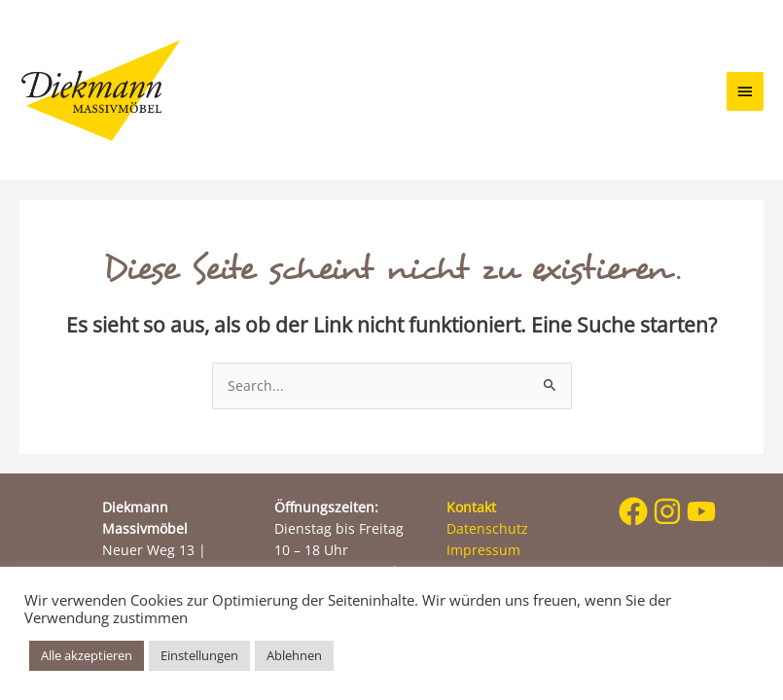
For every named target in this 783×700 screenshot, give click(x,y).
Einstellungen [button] (199, 655)
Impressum (483, 550)
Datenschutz (487, 528)
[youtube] (702, 511)
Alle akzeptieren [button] (87, 655)
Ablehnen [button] (294, 655)
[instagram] (668, 511)
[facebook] (634, 511)
